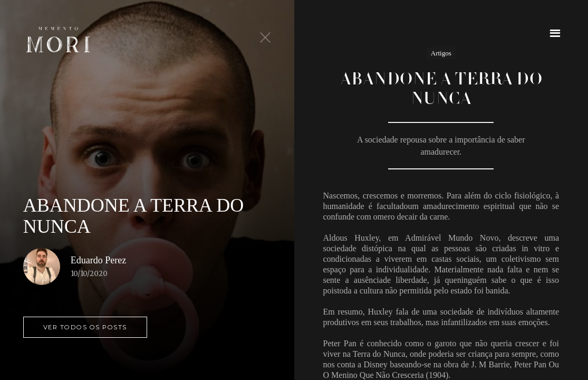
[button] (555, 33)
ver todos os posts (85, 327)
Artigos (441, 53)
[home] (58, 40)
